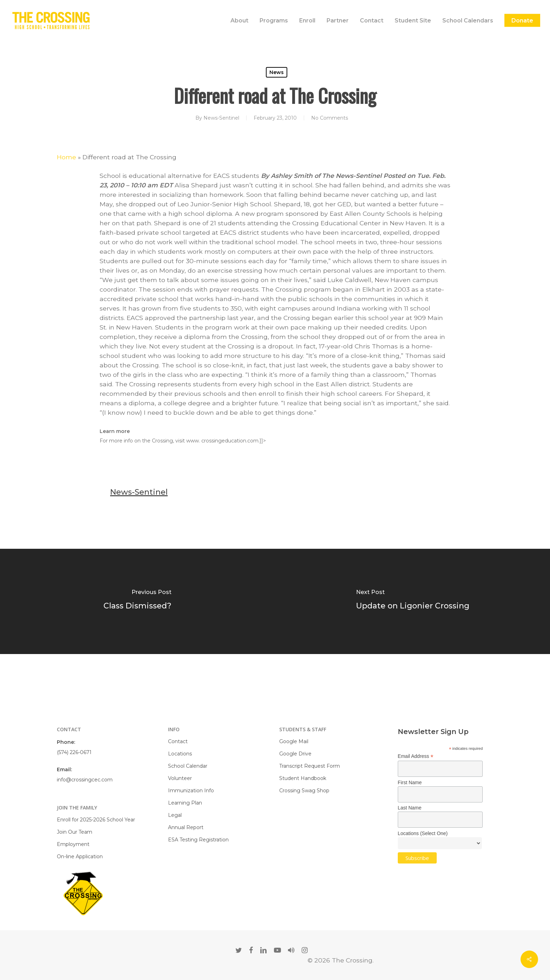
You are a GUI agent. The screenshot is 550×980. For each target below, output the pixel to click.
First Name (410, 782)
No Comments (330, 118)
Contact (178, 741)
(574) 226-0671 (74, 752)
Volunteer (180, 778)
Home (66, 157)
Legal (175, 815)
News (277, 72)
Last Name (410, 808)
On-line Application (80, 856)
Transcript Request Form (310, 766)
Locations (180, 754)
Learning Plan (185, 803)
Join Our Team (75, 832)
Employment (73, 844)
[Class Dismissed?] (137, 601)
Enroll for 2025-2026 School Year (96, 820)
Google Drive (295, 754)
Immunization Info (191, 791)
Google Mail (294, 741)
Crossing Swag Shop (304, 791)
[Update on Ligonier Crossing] (412, 601)
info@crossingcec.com (85, 780)
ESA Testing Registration (198, 840)
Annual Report (186, 827)
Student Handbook (303, 778)
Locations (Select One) (423, 833)
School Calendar (188, 766)
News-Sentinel (221, 118)
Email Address (416, 756)
